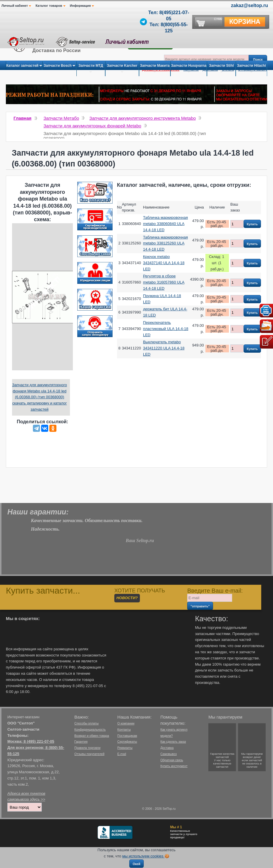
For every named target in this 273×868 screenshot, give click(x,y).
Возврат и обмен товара (92, 736)
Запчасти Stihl (221, 69)
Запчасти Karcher (122, 69)
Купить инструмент (174, 766)
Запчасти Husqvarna (189, 69)
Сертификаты (127, 742)
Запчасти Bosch (60, 66)
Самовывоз (169, 754)
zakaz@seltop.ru (249, 5)
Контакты (124, 729)
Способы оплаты (86, 723)
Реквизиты (125, 748)
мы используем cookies (143, 856)
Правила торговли (87, 748)
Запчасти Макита (155, 69)
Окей (136, 864)
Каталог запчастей (24, 66)
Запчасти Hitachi (251, 69)
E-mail (122, 754)
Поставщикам (127, 736)
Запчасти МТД (91, 69)
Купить (252, 224)
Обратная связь (172, 760)
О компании (126, 723)
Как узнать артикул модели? (174, 733)
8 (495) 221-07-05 (39, 741)
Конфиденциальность (90, 729)
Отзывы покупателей (89, 754)
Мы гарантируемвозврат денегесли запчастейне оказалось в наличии (252, 760)
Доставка (167, 748)
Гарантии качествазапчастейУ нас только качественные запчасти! (222, 760)
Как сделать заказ (173, 742)
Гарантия (81, 742)
